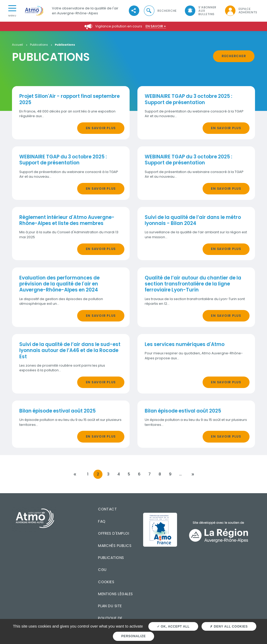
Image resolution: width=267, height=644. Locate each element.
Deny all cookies (229, 627)
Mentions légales (115, 594)
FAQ (102, 521)
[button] (160, 11)
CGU (102, 570)
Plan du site (110, 606)
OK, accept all (173, 627)
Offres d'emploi (114, 533)
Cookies (106, 582)
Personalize (133, 636)
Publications (39, 45)
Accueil (17, 45)
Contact (107, 509)
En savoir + (156, 26)
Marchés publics (115, 546)
